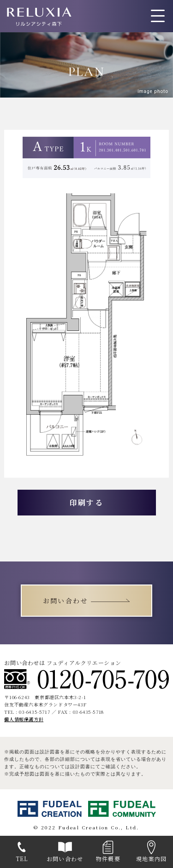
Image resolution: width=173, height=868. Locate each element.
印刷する (87, 502)
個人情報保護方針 (24, 719)
